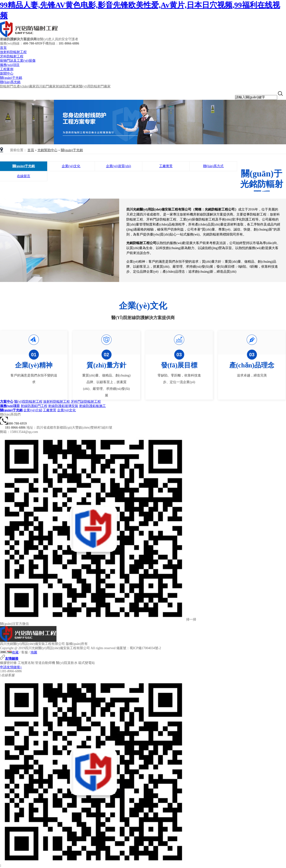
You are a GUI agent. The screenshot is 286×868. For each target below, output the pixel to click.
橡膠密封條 (8, 663)
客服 (25, 652)
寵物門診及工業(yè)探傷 (18, 61)
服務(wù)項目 (10, 65)
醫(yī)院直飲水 (67, 663)
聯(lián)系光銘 (10, 82)
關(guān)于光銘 (11, 78)
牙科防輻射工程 (12, 56)
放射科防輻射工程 (13, 52)
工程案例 (7, 69)
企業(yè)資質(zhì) (119, 166)
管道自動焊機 (45, 663)
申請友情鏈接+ (11, 667)
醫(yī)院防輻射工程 (28, 402)
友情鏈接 (9, 659)
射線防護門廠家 (67, 86)
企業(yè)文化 (71, 166)
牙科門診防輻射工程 (86, 402)
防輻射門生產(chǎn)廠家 (18, 86)
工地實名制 (26, 663)
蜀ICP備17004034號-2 (145, 648)
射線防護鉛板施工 (92, 406)
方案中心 (7, 402)
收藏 (15, 652)
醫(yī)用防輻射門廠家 (95, 86)
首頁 (3, 48)
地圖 (34, 652)
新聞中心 (7, 73)
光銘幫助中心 (47, 150)
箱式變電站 (87, 663)
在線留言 (24, 176)
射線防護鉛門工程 (34, 406)
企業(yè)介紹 (33, 410)
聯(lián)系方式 (213, 166)
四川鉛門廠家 (46, 86)
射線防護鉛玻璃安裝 (63, 406)
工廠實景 (166, 166)
